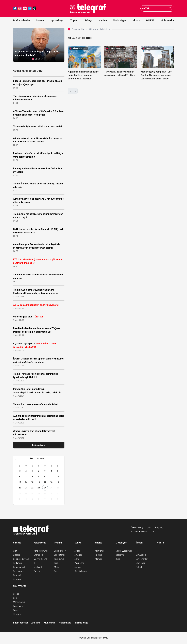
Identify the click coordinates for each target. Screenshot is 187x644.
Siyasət (40, 20)
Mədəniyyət (120, 20)
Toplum (75, 20)
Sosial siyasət (60, 551)
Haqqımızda (65, 623)
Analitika (17, 579)
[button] (33, 59)
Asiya (77, 559)
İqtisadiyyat (58, 20)
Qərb (15, 598)
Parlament (18, 563)
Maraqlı (98, 559)
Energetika (38, 555)
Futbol (139, 567)
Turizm (37, 571)
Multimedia (167, 20)
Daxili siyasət (19, 571)
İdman (136, 20)
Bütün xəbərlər (22, 20)
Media (57, 567)
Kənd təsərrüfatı (41, 551)
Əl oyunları (141, 563)
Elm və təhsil (60, 555)
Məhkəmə (99, 551)
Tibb (56, 563)
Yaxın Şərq (79, 563)
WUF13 (150, 20)
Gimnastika (141, 555)
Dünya (89, 20)
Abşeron (17, 614)
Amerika (78, 555)
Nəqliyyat (38, 567)
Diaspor (17, 555)
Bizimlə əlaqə (81, 623)
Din (56, 571)
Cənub (16, 594)
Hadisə (103, 20)
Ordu (15, 551)
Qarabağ (17, 575)
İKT (35, 563)
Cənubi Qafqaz (81, 571)
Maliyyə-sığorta (40, 559)
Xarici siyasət (19, 567)
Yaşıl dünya (59, 559)
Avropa (78, 567)
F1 (137, 551)
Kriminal (99, 555)
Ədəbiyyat (120, 555)
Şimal (16, 610)
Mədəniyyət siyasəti (124, 551)
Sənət (118, 559)
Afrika (77, 551)
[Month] (34, 459)
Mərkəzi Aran (19, 602)
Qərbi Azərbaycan (21, 559)
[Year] (44, 459)
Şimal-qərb (18, 606)
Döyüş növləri (142, 559)
